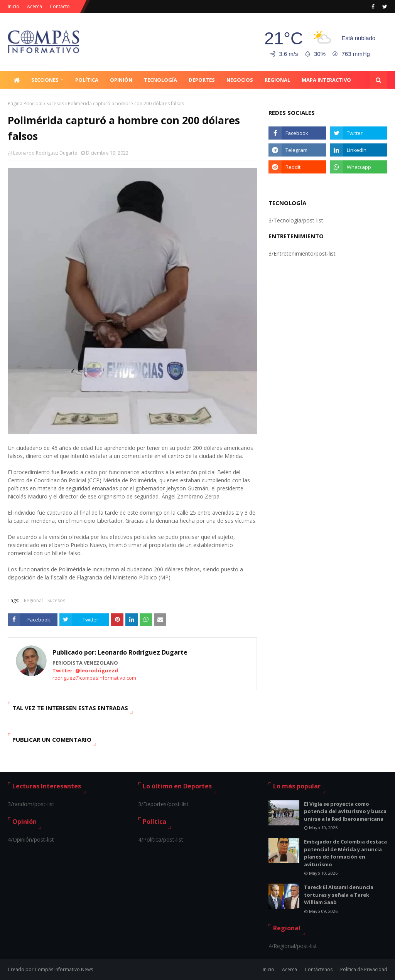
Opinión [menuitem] (121, 80)
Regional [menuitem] (277, 80)
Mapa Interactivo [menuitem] (326, 80)
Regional (33, 600)
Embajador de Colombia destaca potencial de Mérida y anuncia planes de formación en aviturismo (345, 853)
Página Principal (25, 104)
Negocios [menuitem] (240, 80)
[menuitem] (17, 80)
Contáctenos (319, 969)
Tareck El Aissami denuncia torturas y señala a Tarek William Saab (339, 895)
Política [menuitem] (87, 80)
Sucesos (55, 104)
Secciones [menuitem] (45, 80)
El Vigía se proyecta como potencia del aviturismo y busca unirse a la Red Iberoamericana (345, 811)
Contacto (60, 6)
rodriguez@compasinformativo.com (94, 678)
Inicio (14, 6)
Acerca (35, 6)
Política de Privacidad (364, 969)
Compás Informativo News (64, 969)
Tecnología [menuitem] (160, 80)
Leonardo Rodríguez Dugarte (45, 153)
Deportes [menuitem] (202, 80)
